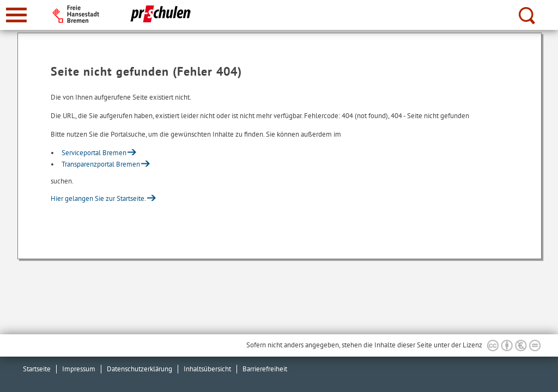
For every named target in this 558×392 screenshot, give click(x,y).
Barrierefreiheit (265, 369)
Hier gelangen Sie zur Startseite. (98, 198)
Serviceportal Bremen (94, 153)
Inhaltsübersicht (207, 369)
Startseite (37, 369)
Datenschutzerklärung (139, 369)
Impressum (79, 369)
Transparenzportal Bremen (101, 164)
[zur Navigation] (16, 15)
